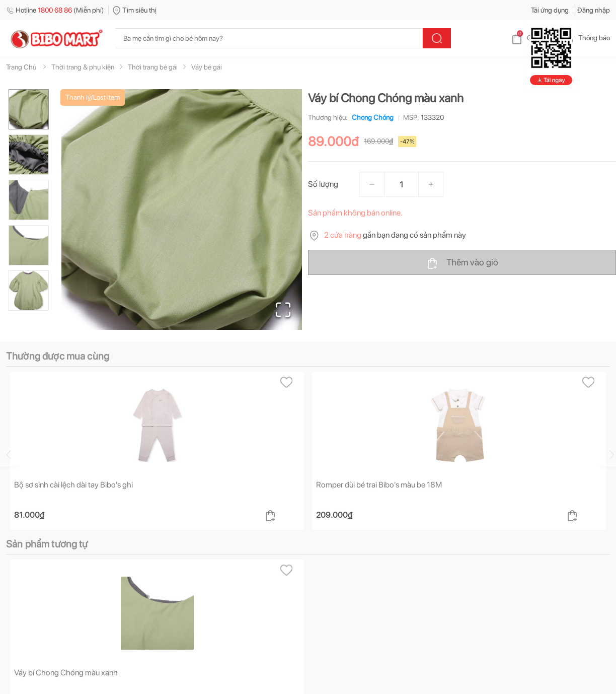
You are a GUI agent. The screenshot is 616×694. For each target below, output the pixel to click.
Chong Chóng (371, 117)
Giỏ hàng (532, 38)
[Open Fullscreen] (283, 310)
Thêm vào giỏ (462, 263)
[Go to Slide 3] (29, 200)
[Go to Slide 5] (29, 291)
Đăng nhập (594, 10)
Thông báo (586, 38)
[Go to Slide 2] (29, 155)
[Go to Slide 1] (29, 109)
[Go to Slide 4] (29, 245)
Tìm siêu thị (135, 10)
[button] (182, 210)
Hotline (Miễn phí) (55, 10)
